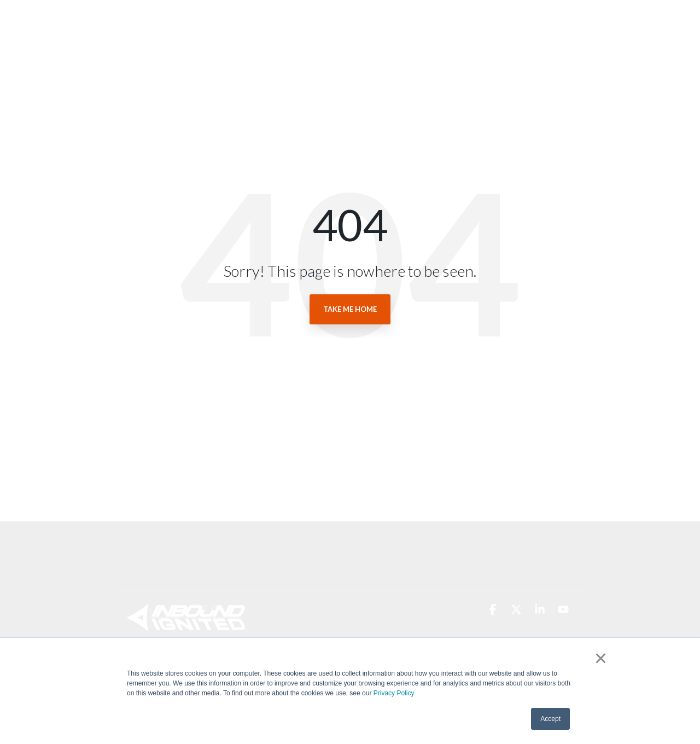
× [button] (601, 658)
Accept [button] (550, 719)
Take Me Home (350, 309)
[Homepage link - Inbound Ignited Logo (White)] (185, 625)
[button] (494, 610)
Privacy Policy (394, 693)
